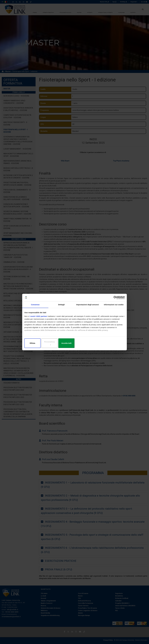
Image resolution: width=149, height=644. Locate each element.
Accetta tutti (108, 343)
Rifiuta (41, 343)
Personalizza (75, 343)
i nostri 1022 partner (39, 318)
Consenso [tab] (35, 307)
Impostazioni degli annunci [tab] (88, 307)
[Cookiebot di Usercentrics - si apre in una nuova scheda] (114, 299)
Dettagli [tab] (61, 307)
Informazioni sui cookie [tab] (114, 307)
